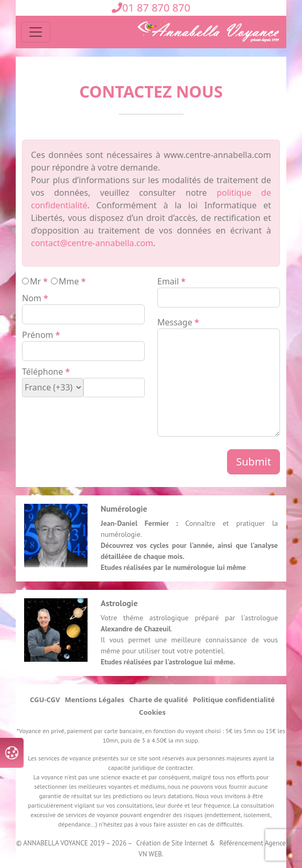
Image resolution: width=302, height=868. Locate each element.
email (168, 281)
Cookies (152, 712)
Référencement (241, 843)
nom (32, 298)
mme (69, 281)
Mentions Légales (95, 700)
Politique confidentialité (234, 700)
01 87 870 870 (151, 8)
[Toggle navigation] (36, 32)
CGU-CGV (45, 700)
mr (35, 281)
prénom (38, 335)
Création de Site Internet (172, 843)
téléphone (42, 372)
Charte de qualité (158, 700)
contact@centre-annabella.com (92, 243)
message (175, 322)
